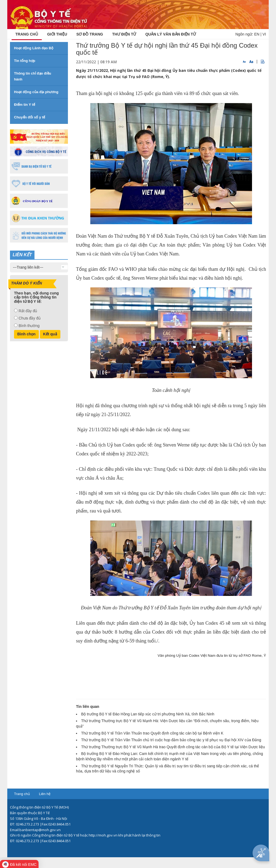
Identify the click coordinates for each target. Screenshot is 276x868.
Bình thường (29, 326)
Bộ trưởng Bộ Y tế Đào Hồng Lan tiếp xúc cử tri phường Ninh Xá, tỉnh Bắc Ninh (148, 714)
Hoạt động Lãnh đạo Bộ (34, 48)
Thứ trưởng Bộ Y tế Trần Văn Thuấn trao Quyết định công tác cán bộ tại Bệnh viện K (152, 733)
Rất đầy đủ (28, 311)
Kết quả (50, 334)
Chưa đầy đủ (30, 318)
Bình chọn (26, 334)
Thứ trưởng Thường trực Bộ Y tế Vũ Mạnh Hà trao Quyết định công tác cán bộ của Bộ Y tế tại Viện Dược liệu (173, 747)
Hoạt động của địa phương (36, 92)
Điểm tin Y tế (25, 105)
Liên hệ (44, 794)
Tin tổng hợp (25, 61)
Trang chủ (22, 794)
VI (264, 34)
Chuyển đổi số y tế (30, 117)
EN (257, 34)
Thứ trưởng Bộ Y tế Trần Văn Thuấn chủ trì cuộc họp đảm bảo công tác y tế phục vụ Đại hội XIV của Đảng (171, 740)
